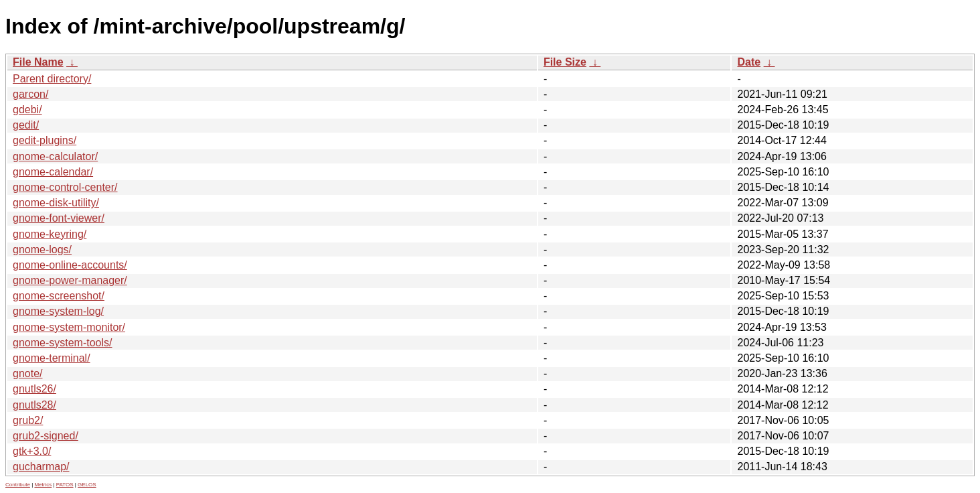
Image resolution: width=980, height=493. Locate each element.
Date (749, 62)
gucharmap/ (41, 467)
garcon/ (30, 94)
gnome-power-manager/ (70, 280)
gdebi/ (27, 110)
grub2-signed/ (46, 436)
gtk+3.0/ (32, 451)
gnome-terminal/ (52, 358)
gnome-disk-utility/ (56, 203)
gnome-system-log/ (58, 311)
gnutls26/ (34, 389)
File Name (38, 62)
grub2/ (28, 420)
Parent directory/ (52, 79)
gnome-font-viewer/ (59, 218)
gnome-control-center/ (65, 187)
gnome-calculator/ (55, 156)
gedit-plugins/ (45, 140)
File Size (565, 62)
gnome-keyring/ (50, 234)
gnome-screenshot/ (59, 296)
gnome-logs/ (42, 250)
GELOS (87, 485)
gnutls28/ (34, 405)
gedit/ (26, 125)
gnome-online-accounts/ (70, 265)
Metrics (43, 485)
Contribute (18, 485)
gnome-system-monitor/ (69, 327)
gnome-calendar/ (53, 172)
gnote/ (27, 373)
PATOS (65, 485)
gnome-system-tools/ (63, 343)
